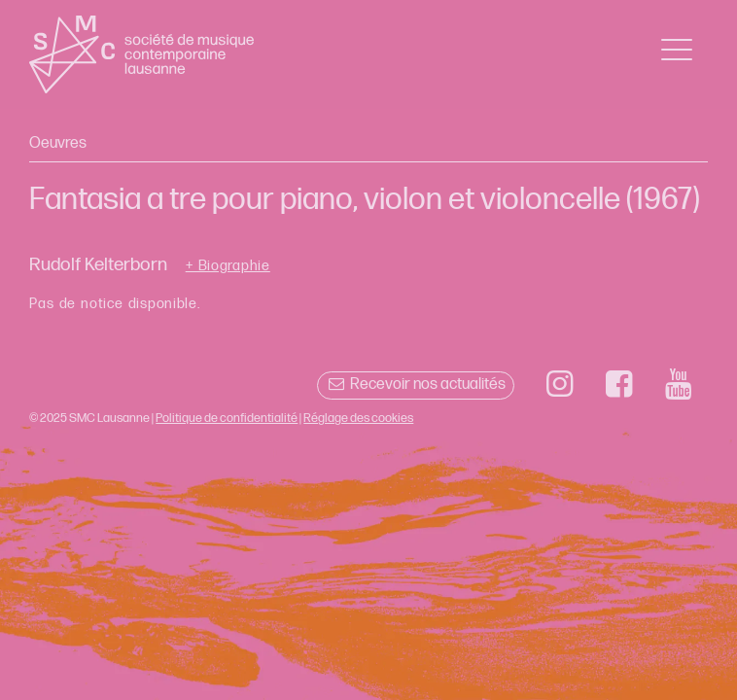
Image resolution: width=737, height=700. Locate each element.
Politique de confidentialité (227, 418)
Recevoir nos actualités (416, 385)
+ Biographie (228, 266)
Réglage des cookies (358, 418)
